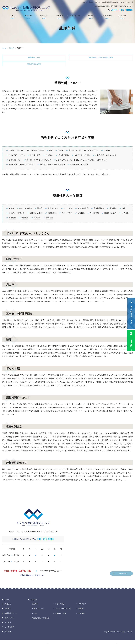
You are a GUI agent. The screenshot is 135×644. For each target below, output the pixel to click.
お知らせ (122, 17)
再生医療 (82, 615)
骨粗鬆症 (82, 610)
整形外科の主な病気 (34, 65)
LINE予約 (131, 341)
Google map (123, 575)
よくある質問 (107, 17)
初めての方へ (75, 17)
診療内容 (60, 17)
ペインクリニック (39, 610)
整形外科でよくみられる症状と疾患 (101, 58)
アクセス (91, 17)
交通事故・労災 (61, 615)
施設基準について (12, 614)
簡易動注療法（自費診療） (42, 621)
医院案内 (44, 17)
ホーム (13, 17)
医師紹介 (28, 17)
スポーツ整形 (61, 605)
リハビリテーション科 (64, 610)
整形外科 (36, 605)
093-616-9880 (43, 540)
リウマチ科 (83, 605)
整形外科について (34, 58)
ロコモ (35, 615)
